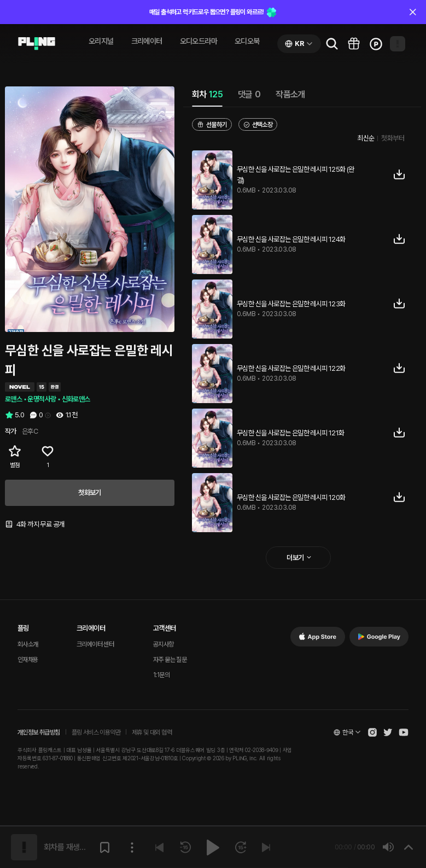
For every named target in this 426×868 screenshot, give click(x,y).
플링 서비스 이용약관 (96, 732)
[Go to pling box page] (354, 44)
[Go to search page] (332, 44)
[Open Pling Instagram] (372, 732)
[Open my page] (398, 44)
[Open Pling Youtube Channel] (404, 732)
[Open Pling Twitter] (388, 732)
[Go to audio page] (37, 44)
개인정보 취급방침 (39, 732)
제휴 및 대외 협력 (152, 732)
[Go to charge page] (376, 44)
